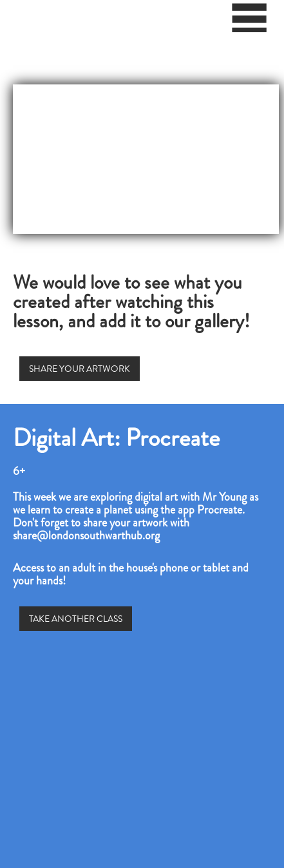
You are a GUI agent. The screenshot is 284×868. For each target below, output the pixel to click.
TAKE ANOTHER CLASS (76, 619)
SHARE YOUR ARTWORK (80, 369)
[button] (250, 23)
